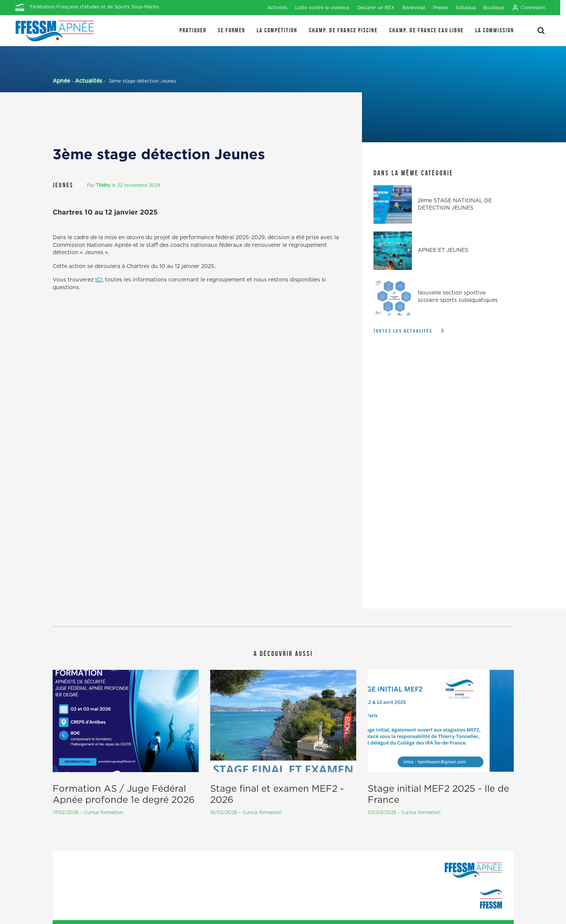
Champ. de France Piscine (343, 30)
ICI (99, 280)
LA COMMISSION (495, 30)
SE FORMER (232, 30)
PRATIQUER (193, 30)
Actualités (89, 81)
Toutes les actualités (403, 331)
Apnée (61, 81)
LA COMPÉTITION (277, 30)
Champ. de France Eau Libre (427, 30)
